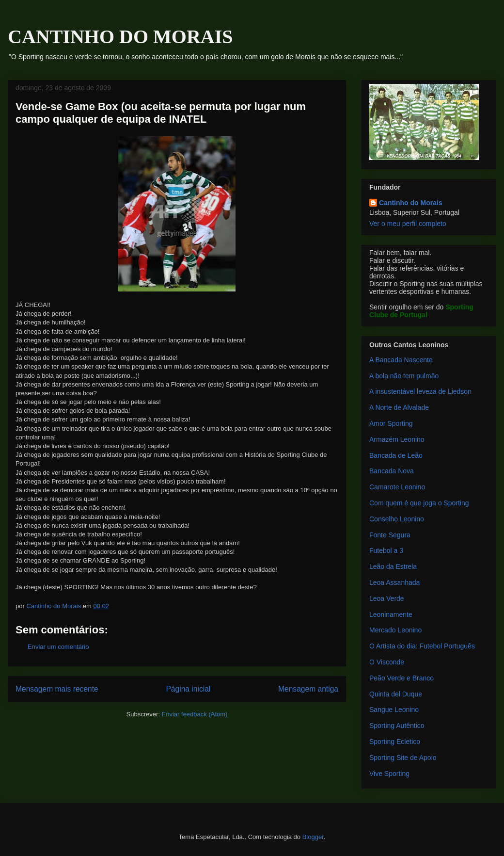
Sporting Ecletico (395, 742)
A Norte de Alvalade (399, 407)
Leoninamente (391, 614)
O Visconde (387, 662)
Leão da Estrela (393, 566)
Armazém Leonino (397, 439)
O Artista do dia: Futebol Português (422, 646)
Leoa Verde (387, 598)
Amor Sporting (391, 423)
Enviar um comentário (58, 647)
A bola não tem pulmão (404, 376)
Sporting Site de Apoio (403, 758)
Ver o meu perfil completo (408, 224)
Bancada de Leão (396, 455)
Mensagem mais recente (57, 689)
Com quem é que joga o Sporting (419, 503)
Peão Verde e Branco (402, 678)
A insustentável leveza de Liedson (420, 391)
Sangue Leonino (394, 710)
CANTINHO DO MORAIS (120, 37)
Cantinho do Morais (411, 203)
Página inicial (188, 689)
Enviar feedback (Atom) (195, 714)
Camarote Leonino (397, 487)
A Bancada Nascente (401, 360)
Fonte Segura (390, 535)
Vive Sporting (389, 774)
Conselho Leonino (397, 519)
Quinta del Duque (396, 694)
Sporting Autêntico (397, 726)
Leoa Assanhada (394, 582)
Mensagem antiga (308, 689)
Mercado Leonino (395, 630)
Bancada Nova (392, 471)
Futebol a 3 (386, 550)
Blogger (313, 837)
